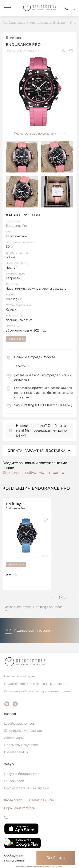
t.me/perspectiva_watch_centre (36, 473)
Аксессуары (14, 738)
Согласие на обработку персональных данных (39, 691)
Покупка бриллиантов (22, 774)
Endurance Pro (16, 226)
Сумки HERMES (16, 752)
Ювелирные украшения (23, 731)
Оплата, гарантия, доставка (39, 451)
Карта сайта (13, 800)
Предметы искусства (21, 745)
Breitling (14, 37)
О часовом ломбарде (19, 676)
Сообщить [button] (56, 858)
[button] (8, 8)
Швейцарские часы (20, 724)
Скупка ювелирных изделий (27, 788)
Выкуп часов (14, 781)
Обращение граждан (20, 808)
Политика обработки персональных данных (37, 684)
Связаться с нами (42, 800)
